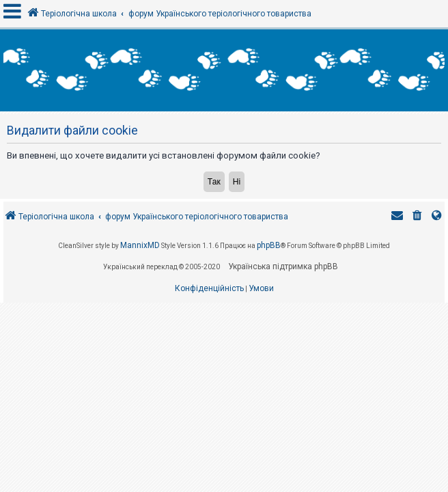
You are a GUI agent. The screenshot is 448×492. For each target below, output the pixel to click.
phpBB (269, 245)
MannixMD (140, 245)
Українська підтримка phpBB (283, 266)
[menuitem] (417, 217)
